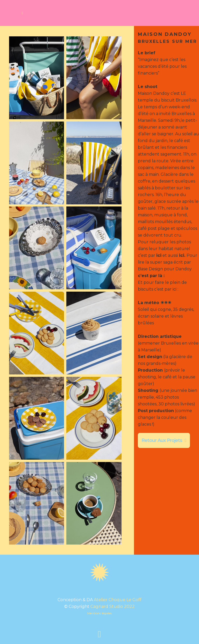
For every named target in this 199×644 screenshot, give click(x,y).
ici (181, 255)
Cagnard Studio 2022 (113, 606)
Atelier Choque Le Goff (118, 600)
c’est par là (150, 276)
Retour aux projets (164, 440)
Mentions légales (99, 613)
